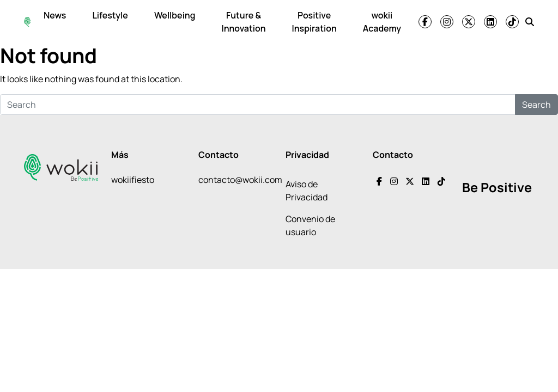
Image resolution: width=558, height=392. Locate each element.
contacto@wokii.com (240, 180)
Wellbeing (175, 15)
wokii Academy (382, 22)
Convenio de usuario (310, 225)
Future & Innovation (243, 22)
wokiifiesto (133, 180)
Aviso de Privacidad (307, 191)
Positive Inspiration (314, 22)
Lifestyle (110, 15)
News (55, 15)
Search (536, 105)
